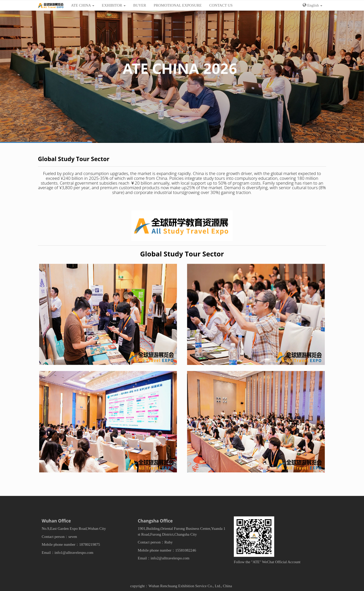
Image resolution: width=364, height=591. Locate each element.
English (312, 5)
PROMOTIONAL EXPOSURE (178, 5)
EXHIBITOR (114, 5)
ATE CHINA (83, 5)
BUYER (140, 5)
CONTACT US (221, 5)
